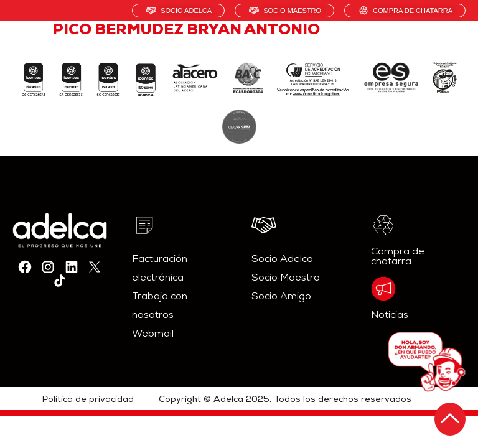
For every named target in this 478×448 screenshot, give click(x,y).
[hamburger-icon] (452, 46)
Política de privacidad (88, 400)
